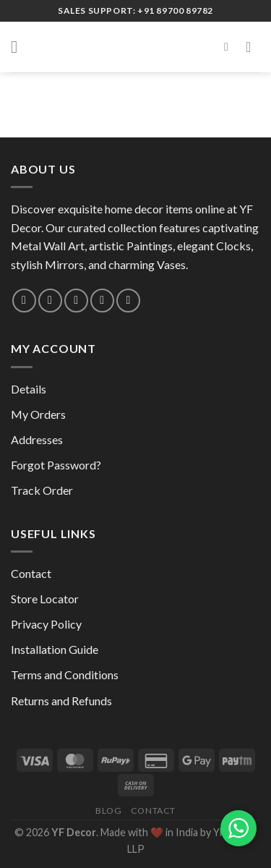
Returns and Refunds (61, 701)
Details (29, 389)
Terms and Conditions (65, 675)
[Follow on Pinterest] (102, 301)
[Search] (230, 47)
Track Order (42, 490)
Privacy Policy (46, 624)
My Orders (38, 414)
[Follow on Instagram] (24, 301)
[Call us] (76, 301)
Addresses (37, 439)
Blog (108, 810)
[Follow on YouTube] (128, 301)
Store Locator (45, 599)
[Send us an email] (50, 301)
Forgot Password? (56, 465)
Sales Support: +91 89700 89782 (135, 10)
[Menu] (20, 47)
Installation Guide (55, 649)
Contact (31, 573)
